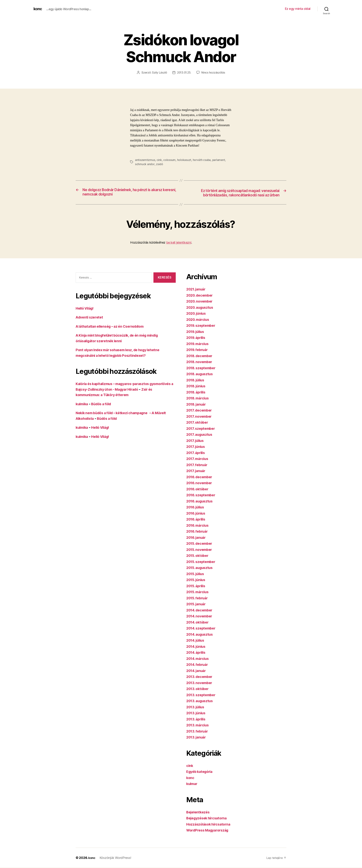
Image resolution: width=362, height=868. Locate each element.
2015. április (197, 586)
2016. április (197, 520)
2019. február (198, 350)
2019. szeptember (202, 326)
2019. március (199, 344)
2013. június (197, 713)
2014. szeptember (202, 629)
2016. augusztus (201, 501)
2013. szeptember (202, 695)
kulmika (83, 404)
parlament (219, 160)
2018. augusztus (201, 374)
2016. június (197, 514)
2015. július (196, 574)
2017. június (197, 447)
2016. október (198, 489)
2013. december (201, 677)
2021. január (197, 289)
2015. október (198, 556)
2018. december (201, 356)
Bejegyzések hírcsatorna (208, 818)
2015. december (201, 544)
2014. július (196, 641)
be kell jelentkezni (179, 243)
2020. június (197, 314)
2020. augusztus (201, 308)
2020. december (201, 296)
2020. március (199, 320)
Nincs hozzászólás (214, 72)
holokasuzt (184, 160)
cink (159, 160)
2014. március (199, 659)
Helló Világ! (86, 309)
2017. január (197, 471)
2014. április (197, 653)
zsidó (159, 164)
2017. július (196, 441)
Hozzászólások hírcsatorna (210, 825)
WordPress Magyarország (209, 831)
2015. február (198, 598)
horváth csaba (202, 160)
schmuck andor (145, 164)
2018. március (199, 398)
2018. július (196, 380)
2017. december (200, 411)
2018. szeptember (202, 368)
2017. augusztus (200, 435)
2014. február (198, 665)
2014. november (200, 616)
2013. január (197, 738)
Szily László (159, 72)
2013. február (198, 732)
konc (38, 9)
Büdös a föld (104, 404)
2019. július (196, 332)
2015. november (200, 550)
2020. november (201, 302)
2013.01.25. (184, 72)
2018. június (197, 386)
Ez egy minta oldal (298, 9)
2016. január (197, 538)
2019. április (197, 338)
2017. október (198, 423)
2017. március (198, 459)
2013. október (198, 689)
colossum (170, 160)
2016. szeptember (202, 495)
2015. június (197, 580)
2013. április (197, 719)
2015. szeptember (202, 562)
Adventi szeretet (90, 318)
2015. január (197, 604)
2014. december (201, 610)
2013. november (200, 683)
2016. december (201, 477)
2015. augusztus (201, 568)
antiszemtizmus (145, 160)
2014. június (197, 647)
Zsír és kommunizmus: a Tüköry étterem (111, 395)
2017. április (197, 453)
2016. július (196, 507)
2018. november (200, 362)
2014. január (197, 671)
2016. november (200, 483)
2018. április (197, 392)
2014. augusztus (201, 635)
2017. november (200, 417)
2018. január (197, 405)
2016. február (198, 532)
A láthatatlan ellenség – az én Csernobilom (113, 327)
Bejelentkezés (199, 812)
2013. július (196, 707)
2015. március (199, 592)
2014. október (199, 623)
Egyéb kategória (201, 772)
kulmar (192, 784)
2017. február (198, 465)
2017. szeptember (202, 429)
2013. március (199, 725)
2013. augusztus (201, 701)
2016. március (199, 526)
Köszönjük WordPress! (116, 858)
